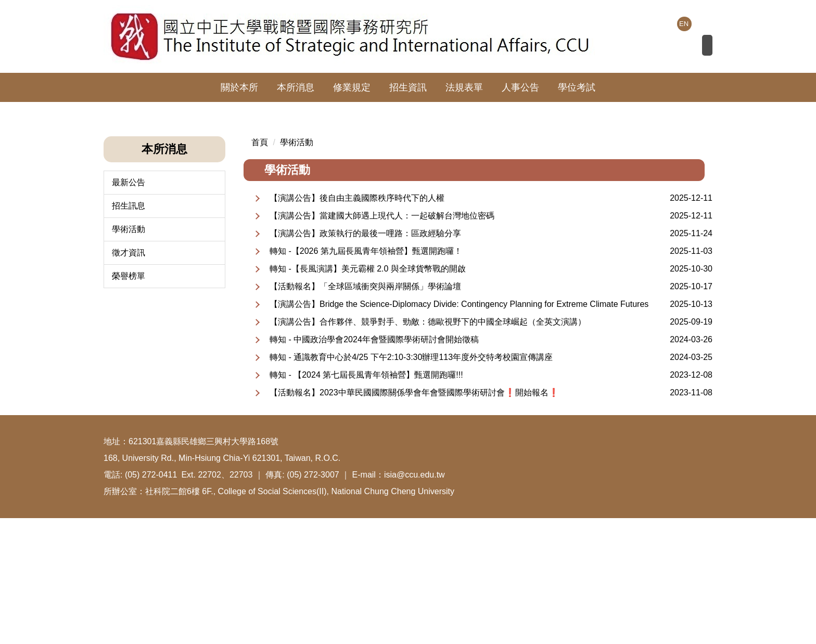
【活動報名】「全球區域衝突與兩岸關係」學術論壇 (365, 412)
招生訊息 (129, 332)
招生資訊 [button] (408, 87)
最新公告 (129, 308)
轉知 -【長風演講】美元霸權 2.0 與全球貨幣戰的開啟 (368, 395)
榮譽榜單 (129, 402)
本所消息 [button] (296, 87)
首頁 (260, 268)
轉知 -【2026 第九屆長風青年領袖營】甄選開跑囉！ (366, 377)
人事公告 (520, 87)
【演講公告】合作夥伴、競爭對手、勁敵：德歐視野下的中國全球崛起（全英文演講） (428, 448)
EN (684, 24)
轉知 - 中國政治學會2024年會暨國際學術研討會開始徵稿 (374, 465)
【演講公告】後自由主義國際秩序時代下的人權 (357, 324)
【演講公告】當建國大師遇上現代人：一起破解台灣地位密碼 (382, 342)
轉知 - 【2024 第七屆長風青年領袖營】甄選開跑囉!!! (366, 501)
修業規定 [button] (352, 87)
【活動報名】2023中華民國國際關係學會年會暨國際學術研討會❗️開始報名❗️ (414, 518)
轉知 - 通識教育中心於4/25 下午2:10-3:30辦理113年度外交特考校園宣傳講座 (411, 483)
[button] (111, 166)
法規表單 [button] (464, 87)
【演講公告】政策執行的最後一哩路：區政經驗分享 (365, 359)
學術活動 (129, 355)
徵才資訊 (129, 378)
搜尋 (697, 47)
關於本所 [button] (239, 87)
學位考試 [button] (577, 87)
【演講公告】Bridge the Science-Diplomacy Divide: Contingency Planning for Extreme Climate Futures (459, 430)
